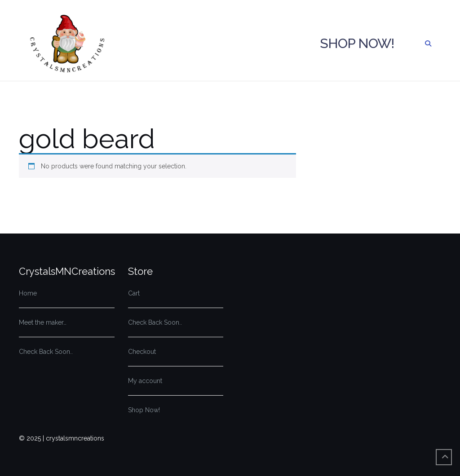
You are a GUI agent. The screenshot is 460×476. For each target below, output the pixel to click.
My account (145, 381)
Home (28, 293)
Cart (134, 293)
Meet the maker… (43, 322)
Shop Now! (357, 43)
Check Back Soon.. (46, 352)
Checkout (142, 352)
